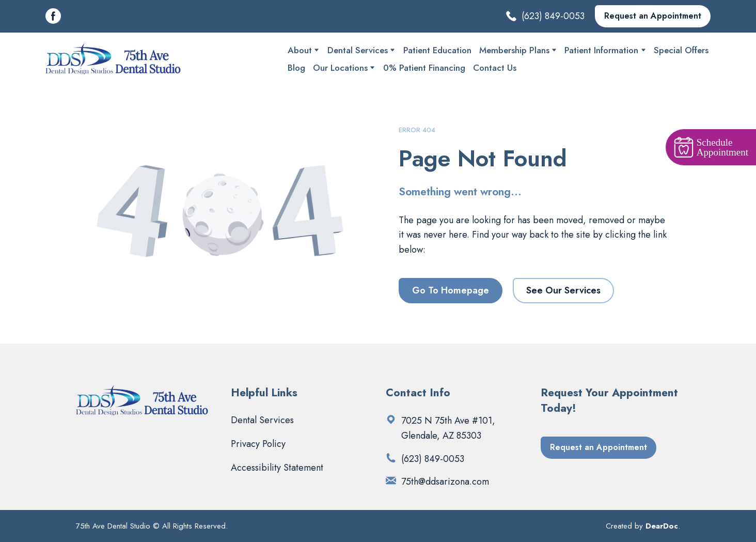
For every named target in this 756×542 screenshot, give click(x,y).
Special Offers (681, 50)
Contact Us (495, 68)
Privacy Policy (258, 444)
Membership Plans (514, 50)
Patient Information (601, 50)
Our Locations (340, 68)
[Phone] (391, 458)
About (300, 50)
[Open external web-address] (391, 420)
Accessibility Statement (277, 468)
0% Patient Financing (424, 68)
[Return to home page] (114, 59)
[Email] (391, 481)
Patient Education (437, 50)
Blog (296, 68)
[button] (53, 16)
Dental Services (358, 50)
